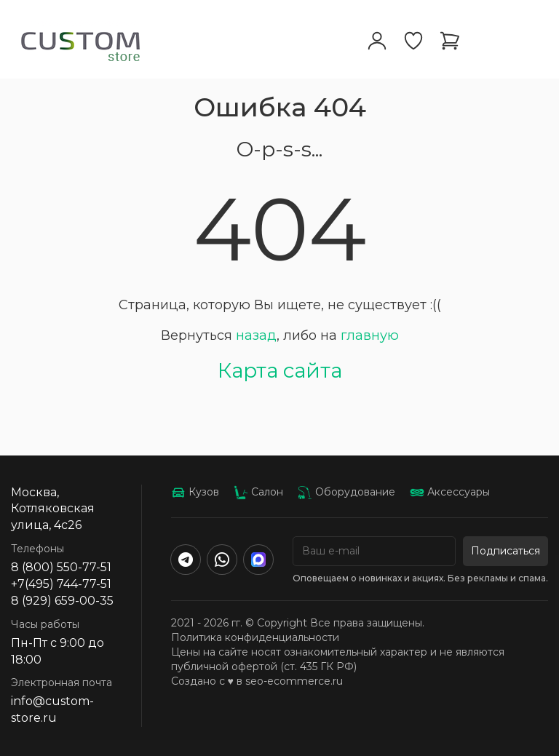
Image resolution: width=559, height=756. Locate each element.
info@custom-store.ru (52, 709)
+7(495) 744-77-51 (61, 584)
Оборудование (346, 492)
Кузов (195, 492)
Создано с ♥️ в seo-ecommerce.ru (257, 681)
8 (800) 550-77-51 (61, 567)
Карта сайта (280, 370)
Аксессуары (450, 492)
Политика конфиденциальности (255, 637)
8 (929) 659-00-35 (62, 601)
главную (370, 335)
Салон (258, 492)
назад (256, 335)
